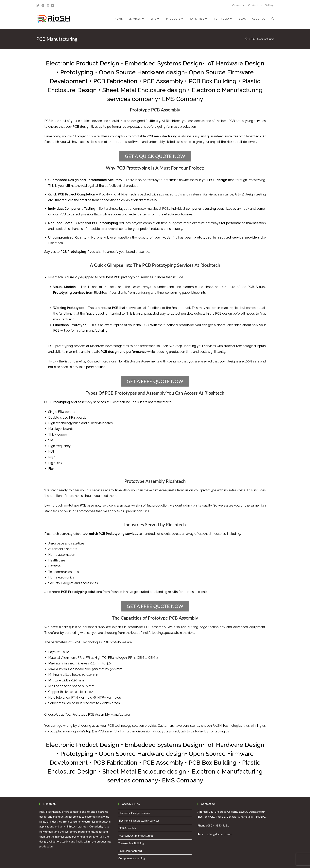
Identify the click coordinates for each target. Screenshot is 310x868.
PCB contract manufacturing (136, 835)
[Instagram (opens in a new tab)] (48, 6)
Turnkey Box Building (131, 843)
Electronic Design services (134, 813)
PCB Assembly (127, 828)
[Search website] (272, 19)
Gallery (269, 5)
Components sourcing (132, 858)
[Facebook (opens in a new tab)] (43, 6)
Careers (239, 5)
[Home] (246, 39)
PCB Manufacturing (130, 851)
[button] (155, 156)
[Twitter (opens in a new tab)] (38, 6)
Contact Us (255, 5)
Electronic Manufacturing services (139, 820)
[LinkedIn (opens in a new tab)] (53, 6)
